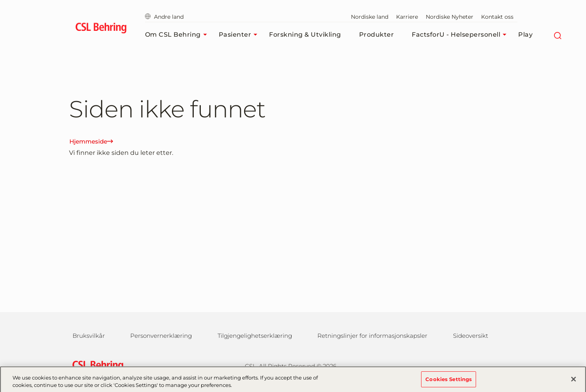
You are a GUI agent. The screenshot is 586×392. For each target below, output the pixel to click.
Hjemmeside (91, 141)
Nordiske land (370, 17)
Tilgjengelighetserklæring (255, 336)
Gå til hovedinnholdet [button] (0, 0)
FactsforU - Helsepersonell (461, 35)
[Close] (574, 382)
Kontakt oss (497, 17)
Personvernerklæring (161, 336)
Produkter (377, 35)
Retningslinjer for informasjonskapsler (372, 336)
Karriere (407, 17)
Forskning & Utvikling (305, 35)
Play (525, 35)
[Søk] (557, 35)
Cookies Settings (449, 382)
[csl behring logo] (96, 365)
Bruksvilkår (89, 336)
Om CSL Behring (178, 35)
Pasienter (240, 35)
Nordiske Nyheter (450, 17)
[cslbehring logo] (101, 29)
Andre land (164, 17)
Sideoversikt (471, 336)
